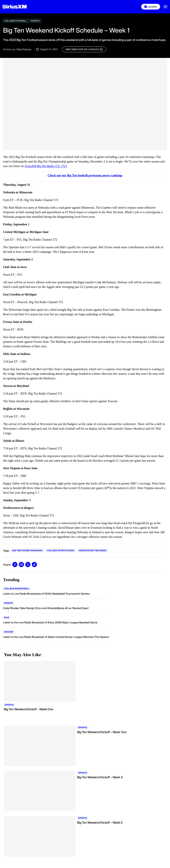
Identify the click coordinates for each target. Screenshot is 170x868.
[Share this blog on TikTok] (34, 565)
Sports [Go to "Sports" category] (35, 21)
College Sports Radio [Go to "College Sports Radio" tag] (61, 550)
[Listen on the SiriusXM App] (151, 7)
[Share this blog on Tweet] (28, 565)
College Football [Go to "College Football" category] (16, 21)
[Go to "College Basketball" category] (17, 589)
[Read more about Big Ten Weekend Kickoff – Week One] (85, 713)
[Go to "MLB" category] (6, 618)
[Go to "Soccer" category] (9, 632)
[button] (165, 7)
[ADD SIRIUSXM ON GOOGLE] (84, 49)
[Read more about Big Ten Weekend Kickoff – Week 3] (122, 782)
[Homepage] (15, 7)
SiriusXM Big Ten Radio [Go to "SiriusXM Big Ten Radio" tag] (93, 550)
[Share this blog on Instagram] (21, 565)
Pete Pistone (24, 49)
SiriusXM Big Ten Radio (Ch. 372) (46, 166)
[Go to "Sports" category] (8, 603)
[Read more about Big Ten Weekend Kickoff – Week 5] (122, 827)
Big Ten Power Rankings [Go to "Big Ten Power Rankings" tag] (27, 550)
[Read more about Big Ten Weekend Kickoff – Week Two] (122, 736)
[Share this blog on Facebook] (15, 565)
